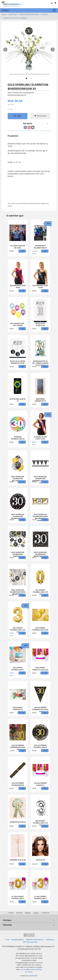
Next (55, 49)
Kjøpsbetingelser (18, 940)
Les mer (23, 969)
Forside (4, 14)
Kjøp (18, 116)
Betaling (28, 913)
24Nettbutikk (33, 976)
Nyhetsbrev (50, 940)
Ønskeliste (40, 116)
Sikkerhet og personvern (35, 940)
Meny (5, 10)
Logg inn (36, 913)
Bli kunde (19, 913)
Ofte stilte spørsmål (30, 942)
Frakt (7, 940)
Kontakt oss (46, 913)
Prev (8, 49)
